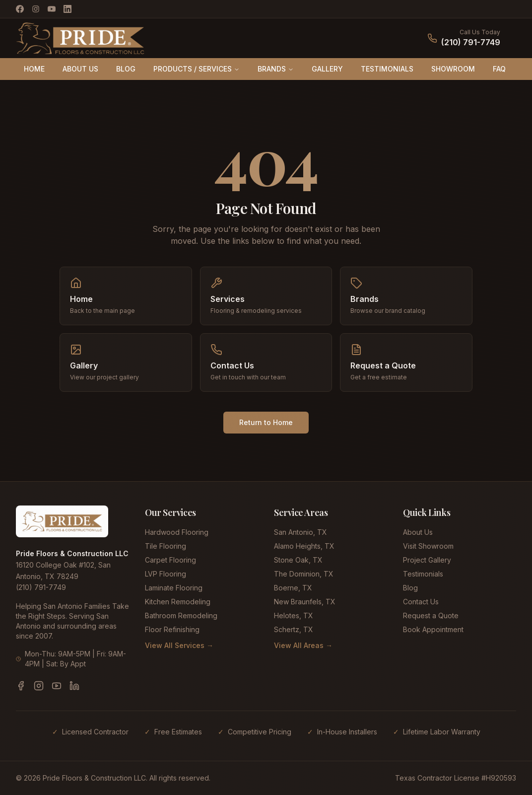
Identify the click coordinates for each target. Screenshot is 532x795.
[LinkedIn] (67, 9)
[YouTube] (52, 9)
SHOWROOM (453, 69)
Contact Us (421, 602)
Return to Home (266, 422)
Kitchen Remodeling (178, 602)
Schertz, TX (294, 629)
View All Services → (179, 645)
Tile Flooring (166, 546)
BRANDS (276, 69)
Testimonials (423, 574)
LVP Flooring (166, 574)
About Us (418, 532)
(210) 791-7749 (471, 42)
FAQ (499, 69)
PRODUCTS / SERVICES (197, 69)
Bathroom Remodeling (181, 615)
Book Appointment (433, 629)
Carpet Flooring (170, 560)
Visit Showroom (428, 546)
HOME (34, 69)
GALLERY (327, 69)
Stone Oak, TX (298, 560)
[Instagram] (36, 9)
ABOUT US (80, 69)
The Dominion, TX (304, 574)
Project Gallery (427, 560)
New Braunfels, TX (305, 602)
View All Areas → (303, 645)
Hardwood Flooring (177, 532)
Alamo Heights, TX (304, 546)
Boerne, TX (293, 588)
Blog (410, 588)
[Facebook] (20, 9)
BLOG (126, 69)
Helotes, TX (294, 615)
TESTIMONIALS (387, 69)
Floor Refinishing (172, 629)
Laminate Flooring (174, 588)
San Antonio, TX (300, 532)
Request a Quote (431, 615)
